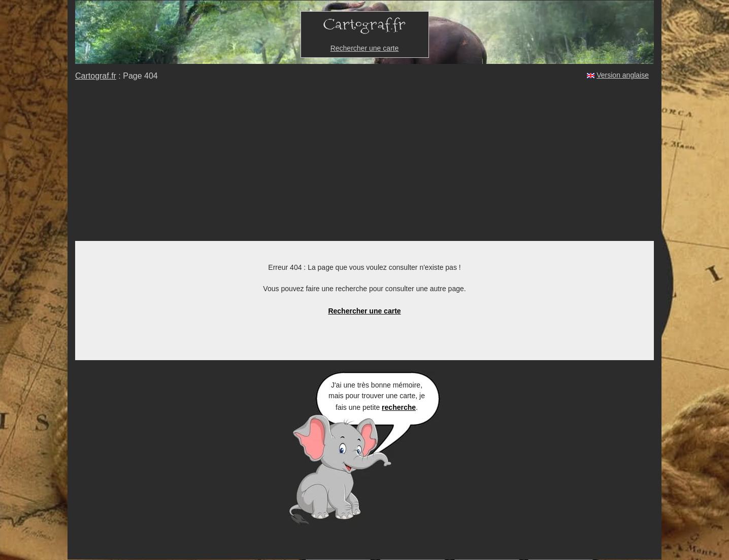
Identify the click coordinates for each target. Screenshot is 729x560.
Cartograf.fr (96, 76)
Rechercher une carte (365, 48)
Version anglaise (623, 75)
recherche (399, 407)
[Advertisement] (364, 165)
